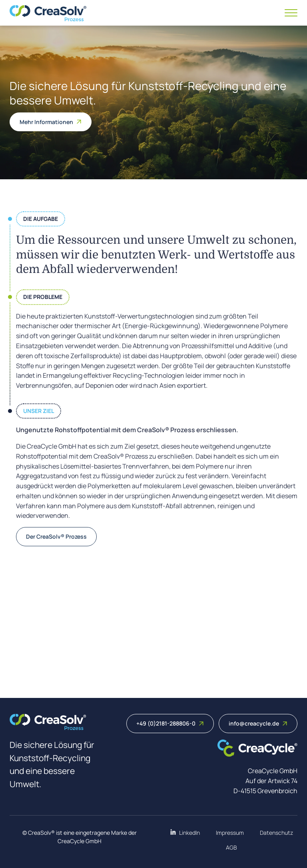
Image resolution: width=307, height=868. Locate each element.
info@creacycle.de (258, 723)
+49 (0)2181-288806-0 (170, 723)
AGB (231, 847)
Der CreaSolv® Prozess (56, 536)
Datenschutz (276, 833)
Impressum (230, 833)
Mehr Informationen (51, 122)
